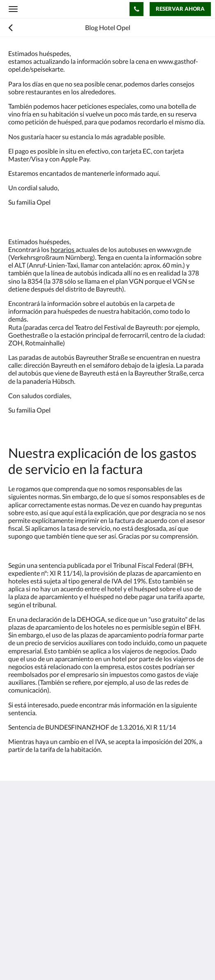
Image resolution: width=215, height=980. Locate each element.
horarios (63, 249)
